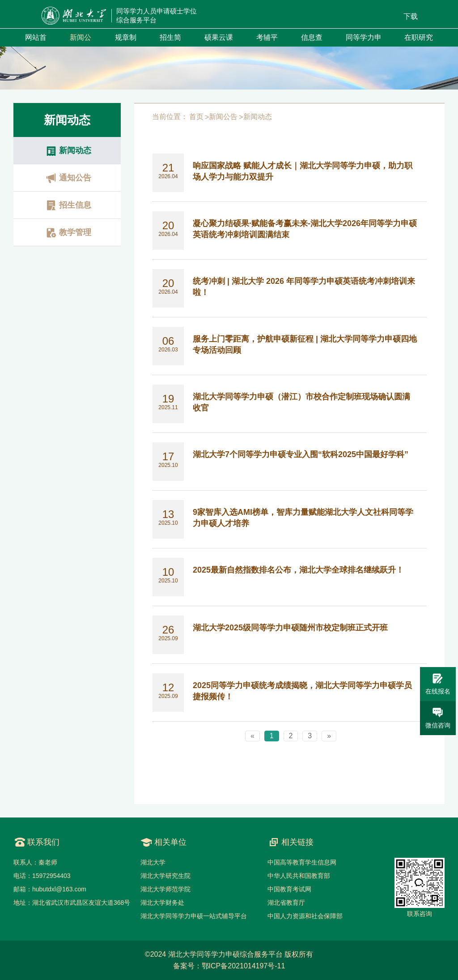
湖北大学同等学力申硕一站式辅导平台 (194, 916)
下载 (411, 16)
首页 (196, 117)
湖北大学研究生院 (165, 876)
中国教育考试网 (289, 889)
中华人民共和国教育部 (299, 876)
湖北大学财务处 (162, 903)
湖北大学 (153, 862)
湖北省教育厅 (286, 903)
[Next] (329, 736)
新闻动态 (258, 117)
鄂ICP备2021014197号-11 (244, 966)
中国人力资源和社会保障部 (305, 916)
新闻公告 (223, 117)
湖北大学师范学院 (165, 889)
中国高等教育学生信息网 (302, 862)
